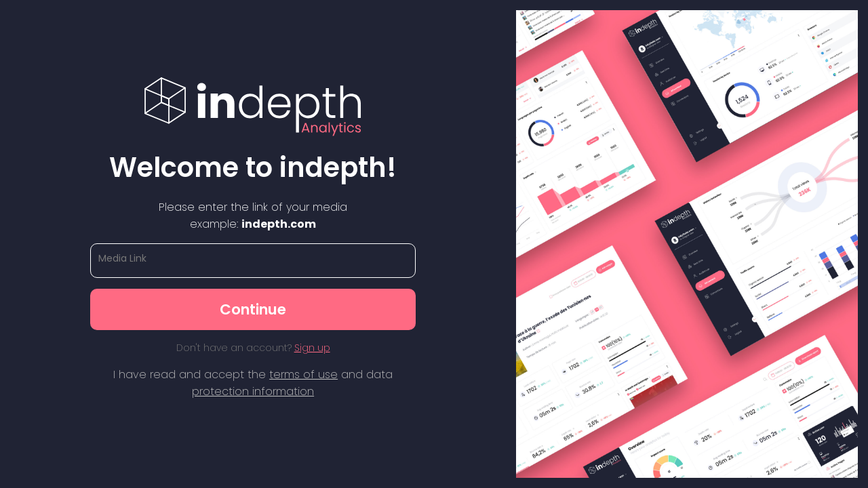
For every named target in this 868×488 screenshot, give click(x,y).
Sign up (312, 348)
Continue (253, 309)
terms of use (303, 374)
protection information (253, 391)
